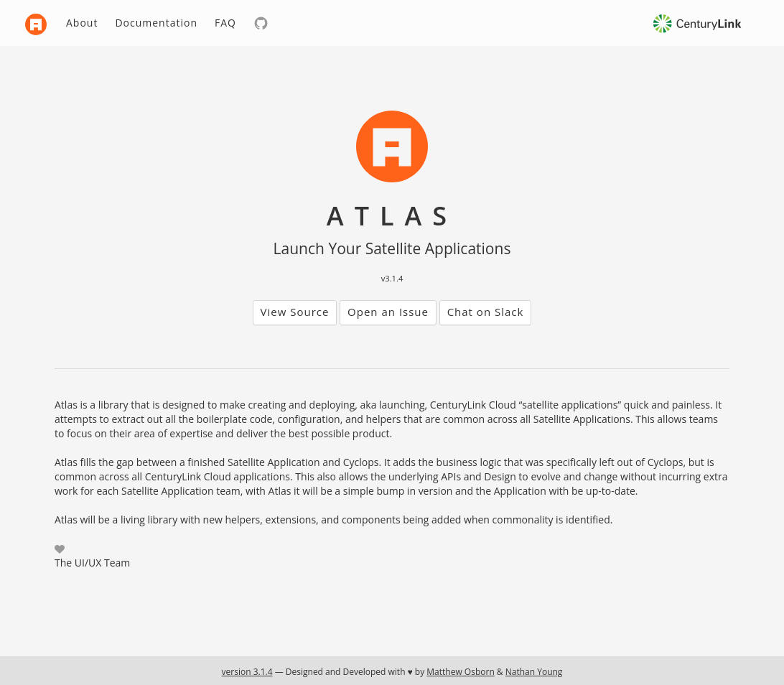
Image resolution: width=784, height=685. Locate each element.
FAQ (225, 23)
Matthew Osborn (460, 672)
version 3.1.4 (247, 672)
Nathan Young (534, 672)
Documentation (156, 23)
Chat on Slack (486, 312)
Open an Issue (388, 312)
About (82, 23)
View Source (295, 312)
